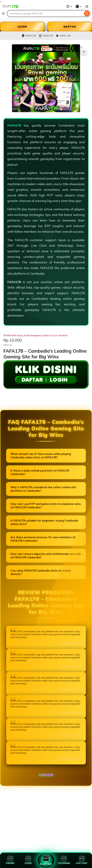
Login (28, 860)
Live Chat (82, 860)
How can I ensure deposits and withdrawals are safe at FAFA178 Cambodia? (46, 556)
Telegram (64, 860)
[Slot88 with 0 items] (87, 6)
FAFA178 (14, 125)
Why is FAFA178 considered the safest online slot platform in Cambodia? (43, 489)
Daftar (46, 860)
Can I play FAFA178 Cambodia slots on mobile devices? (41, 572)
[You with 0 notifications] (79, 6)
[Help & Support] (69, 6)
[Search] (87, 14)
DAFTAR (70, 27)
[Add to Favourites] (84, 52)
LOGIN (22, 27)
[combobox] (45, 14)
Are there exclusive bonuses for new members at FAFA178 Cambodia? (43, 539)
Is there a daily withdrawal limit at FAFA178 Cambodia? (40, 472)
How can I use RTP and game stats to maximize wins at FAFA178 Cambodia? (46, 506)
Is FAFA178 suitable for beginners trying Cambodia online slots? (44, 522)
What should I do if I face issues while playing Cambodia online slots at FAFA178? (41, 456)
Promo (10, 860)
